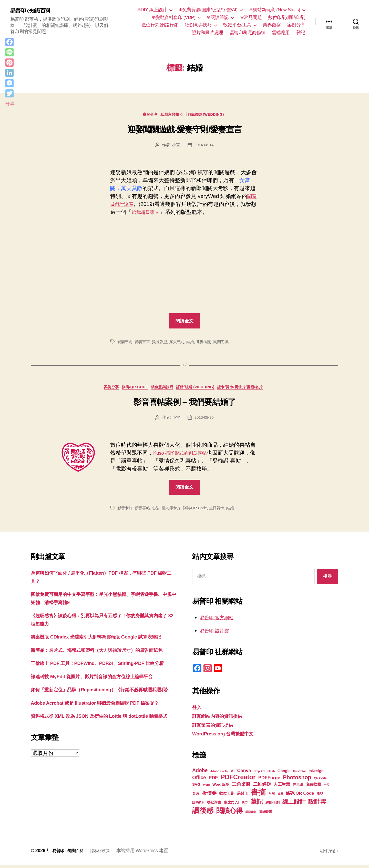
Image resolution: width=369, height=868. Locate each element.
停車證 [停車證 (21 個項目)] (298, 787)
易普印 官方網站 (219, 620)
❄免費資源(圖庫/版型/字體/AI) (208, 10)
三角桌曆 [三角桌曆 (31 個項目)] (241, 787)
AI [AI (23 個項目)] (233, 774)
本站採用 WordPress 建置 (149, 853)
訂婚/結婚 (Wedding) (209, 116)
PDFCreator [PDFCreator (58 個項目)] (238, 780)
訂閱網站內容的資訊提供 (221, 719)
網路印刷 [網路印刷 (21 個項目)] (273, 805)
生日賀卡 (222, 511)
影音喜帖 (144, 511)
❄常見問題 (251, 17)
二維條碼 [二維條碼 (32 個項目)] (262, 787)
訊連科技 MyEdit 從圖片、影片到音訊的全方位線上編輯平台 (102, 703)
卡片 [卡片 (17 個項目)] (326, 787)
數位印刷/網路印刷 (287, 17)
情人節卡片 (174, 511)
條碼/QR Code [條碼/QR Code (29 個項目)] (300, 796)
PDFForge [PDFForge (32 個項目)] (269, 780)
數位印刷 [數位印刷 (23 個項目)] (227, 796)
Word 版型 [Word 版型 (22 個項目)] (221, 787)
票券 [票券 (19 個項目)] (245, 805)
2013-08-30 (204, 420)
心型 (158, 511)
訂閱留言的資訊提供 (216, 728)
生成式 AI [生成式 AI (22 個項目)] (231, 805)
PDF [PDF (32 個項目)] (213, 780)
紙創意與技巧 (198, 25)
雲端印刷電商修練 (248, 33)
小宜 (175, 146)
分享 (10, 104)
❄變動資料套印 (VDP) (174, 17)
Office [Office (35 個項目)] (199, 780)
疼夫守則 (180, 343)
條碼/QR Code (131, 390)
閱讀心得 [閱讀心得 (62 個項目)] (229, 813)
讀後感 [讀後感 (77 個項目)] (203, 813)
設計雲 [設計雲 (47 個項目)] (317, 804)
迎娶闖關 (209, 343)
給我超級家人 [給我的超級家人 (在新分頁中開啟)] (153, 213)
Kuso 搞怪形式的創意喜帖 (184, 456)
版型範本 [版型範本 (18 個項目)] (198, 805)
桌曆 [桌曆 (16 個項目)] (280, 796)
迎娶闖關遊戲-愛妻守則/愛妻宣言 (184, 131)
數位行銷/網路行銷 (160, 25)
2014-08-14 (204, 146)
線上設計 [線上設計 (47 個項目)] (294, 804)
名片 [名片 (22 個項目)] (196, 796)
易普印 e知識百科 (33, 11)
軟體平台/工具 (237, 25)
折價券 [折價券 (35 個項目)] (209, 796)
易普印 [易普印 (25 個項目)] (242, 796)
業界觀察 (272, 25)
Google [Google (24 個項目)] (284, 774)
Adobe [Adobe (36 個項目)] (200, 773)
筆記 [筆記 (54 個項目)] (257, 804)
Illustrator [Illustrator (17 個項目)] (300, 774)
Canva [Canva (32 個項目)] (244, 773)
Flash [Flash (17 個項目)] (271, 774)
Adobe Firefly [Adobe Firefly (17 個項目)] (219, 774)
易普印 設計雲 (217, 633)
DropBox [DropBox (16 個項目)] (259, 774)
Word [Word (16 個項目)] (206, 787)
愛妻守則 (125, 343)
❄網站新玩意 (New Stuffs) (275, 10)
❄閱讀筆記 (218, 17)
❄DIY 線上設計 (152, 10)
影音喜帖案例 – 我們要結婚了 (184, 405)
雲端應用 (281, 33)
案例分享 (296, 25)
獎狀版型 (162, 343)
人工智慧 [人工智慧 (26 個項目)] (282, 787)
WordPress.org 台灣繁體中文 (228, 736)
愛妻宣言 (144, 343)
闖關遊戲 (227, 343)
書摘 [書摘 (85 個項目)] (258, 795)
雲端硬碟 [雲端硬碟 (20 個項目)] (266, 815)
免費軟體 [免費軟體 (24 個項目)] (314, 787)
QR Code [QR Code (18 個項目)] (320, 781)
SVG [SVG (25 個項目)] (196, 787)
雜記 (301, 33)
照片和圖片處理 (207, 33)
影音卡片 (125, 511)
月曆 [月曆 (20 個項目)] (271, 796)
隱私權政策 (105, 853)
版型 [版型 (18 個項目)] (320, 796)
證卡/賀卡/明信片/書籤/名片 (249, 390)
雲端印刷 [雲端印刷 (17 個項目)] (251, 815)
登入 (197, 710)
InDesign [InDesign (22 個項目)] (316, 774)
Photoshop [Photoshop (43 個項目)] (297, 780)
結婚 (194, 343)
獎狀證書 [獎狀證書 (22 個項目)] (214, 805)
